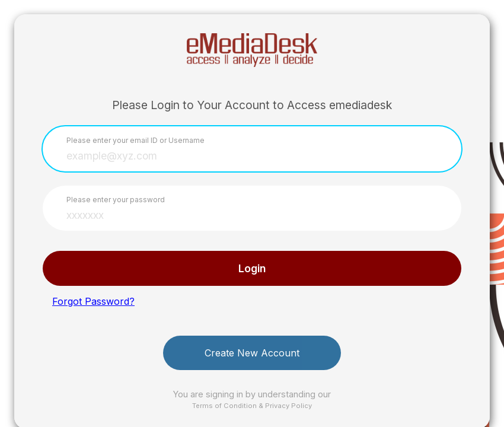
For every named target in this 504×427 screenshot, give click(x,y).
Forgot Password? (93, 301)
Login (252, 268)
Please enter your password (116, 200)
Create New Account (252, 353)
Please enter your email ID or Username (135, 140)
